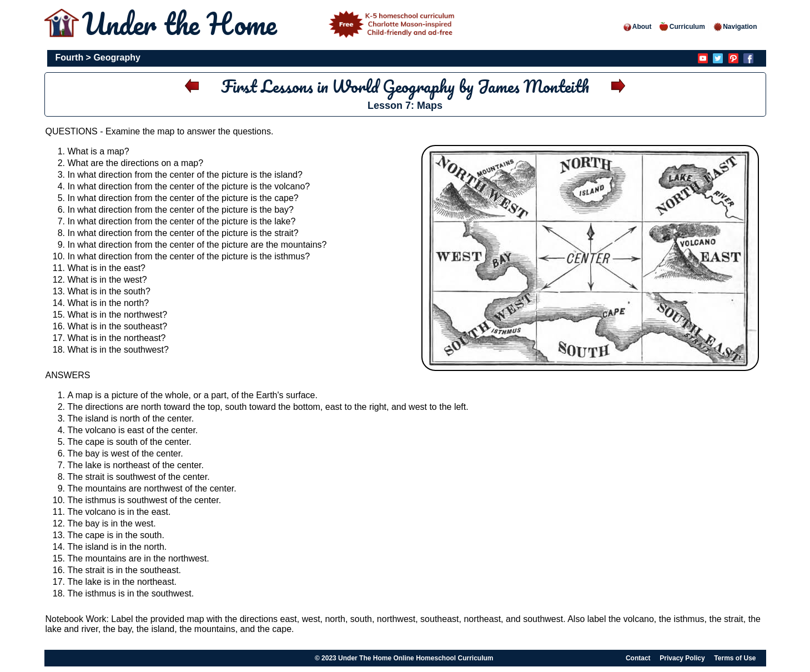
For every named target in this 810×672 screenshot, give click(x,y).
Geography (117, 57)
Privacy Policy (682, 658)
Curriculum (682, 27)
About (637, 27)
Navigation (735, 27)
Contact (638, 658)
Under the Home (270, 24)
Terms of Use (735, 658)
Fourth (70, 57)
